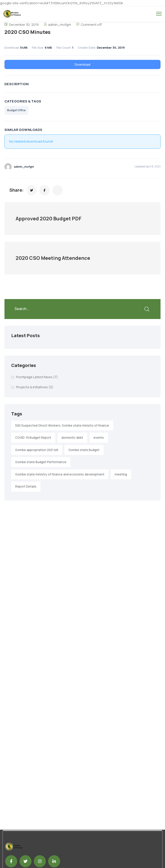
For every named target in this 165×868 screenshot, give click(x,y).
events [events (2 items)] (99, 438)
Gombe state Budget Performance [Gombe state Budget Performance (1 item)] (41, 462)
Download (82, 64)
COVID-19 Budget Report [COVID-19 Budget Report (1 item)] (33, 438)
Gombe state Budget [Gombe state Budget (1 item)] (84, 450)
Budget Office (16, 110)
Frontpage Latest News (34, 377)
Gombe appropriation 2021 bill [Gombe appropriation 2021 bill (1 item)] (37, 450)
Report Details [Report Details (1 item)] (26, 486)
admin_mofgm (60, 25)
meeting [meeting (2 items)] (121, 474)
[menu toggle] (159, 14)
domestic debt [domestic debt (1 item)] (72, 438)
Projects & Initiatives (32, 387)
